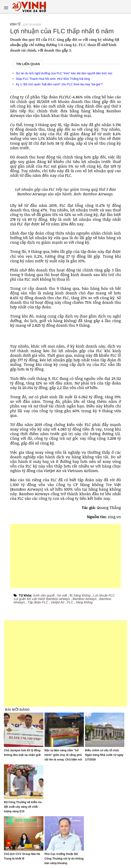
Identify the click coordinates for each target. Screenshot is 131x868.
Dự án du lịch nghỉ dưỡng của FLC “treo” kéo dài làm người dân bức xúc (64, 73)
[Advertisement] (65, 556)
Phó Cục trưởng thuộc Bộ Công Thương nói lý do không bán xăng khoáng (64, 859)
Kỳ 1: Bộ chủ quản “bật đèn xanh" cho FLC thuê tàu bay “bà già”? (59, 84)
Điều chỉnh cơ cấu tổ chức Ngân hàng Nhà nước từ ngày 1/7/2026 (104, 755)
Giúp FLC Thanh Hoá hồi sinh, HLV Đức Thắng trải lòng (53, 79)
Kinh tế (15, 24)
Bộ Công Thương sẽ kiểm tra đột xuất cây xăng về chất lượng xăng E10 (23, 807)
